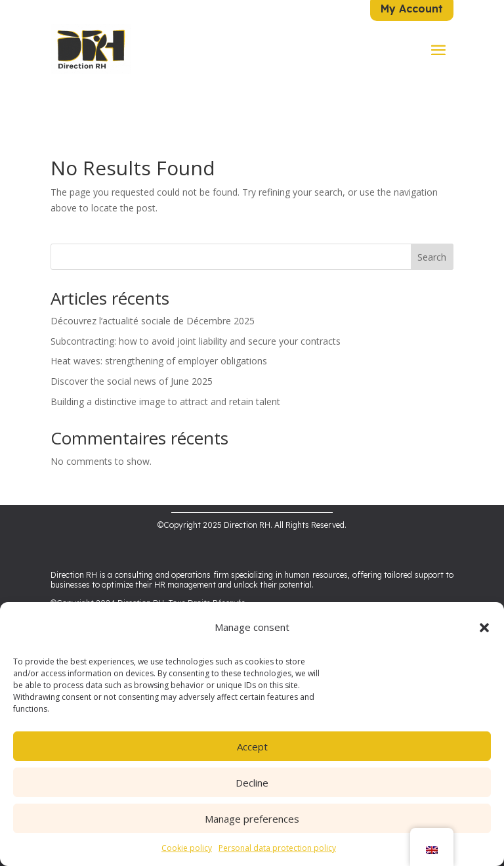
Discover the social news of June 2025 (132, 363)
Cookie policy (187, 848)
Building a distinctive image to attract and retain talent (165, 384)
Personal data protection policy (277, 848)
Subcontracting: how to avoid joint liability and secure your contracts (196, 323)
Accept (252, 747)
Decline (252, 783)
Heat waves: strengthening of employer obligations (159, 343)
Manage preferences (252, 819)
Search (432, 239)
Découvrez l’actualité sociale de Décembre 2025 (153, 303)
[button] (484, 628)
